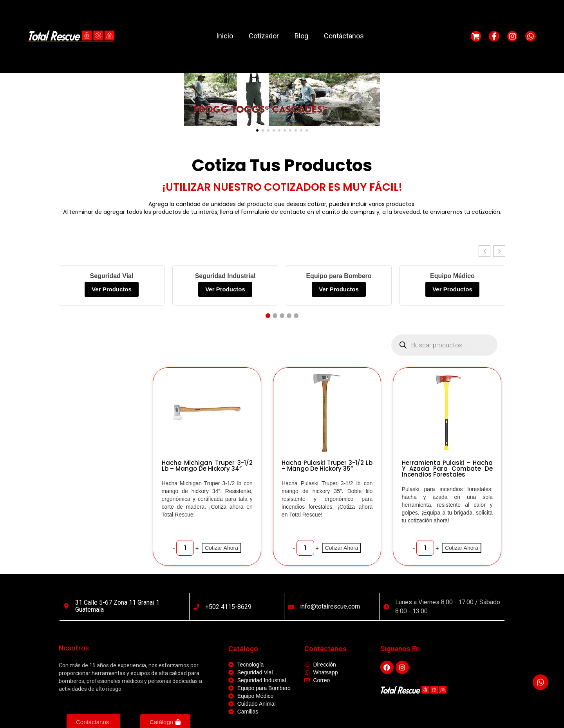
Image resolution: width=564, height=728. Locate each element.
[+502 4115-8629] (196, 607)
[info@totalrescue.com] (291, 607)
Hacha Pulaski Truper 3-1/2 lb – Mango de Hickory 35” (327, 466)
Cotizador (264, 36)
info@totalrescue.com (330, 606)
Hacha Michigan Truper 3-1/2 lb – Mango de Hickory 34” (207, 466)
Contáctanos (344, 36)
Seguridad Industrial (225, 276)
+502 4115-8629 (228, 607)
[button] (193, 99)
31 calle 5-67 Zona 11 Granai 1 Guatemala (117, 606)
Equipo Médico (452, 276)
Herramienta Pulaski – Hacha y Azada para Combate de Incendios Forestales (447, 469)
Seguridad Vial (112, 276)
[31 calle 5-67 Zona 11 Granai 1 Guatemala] (66, 606)
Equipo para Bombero (339, 276)
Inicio (225, 36)
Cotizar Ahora (221, 548)
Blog (301, 36)
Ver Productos (112, 289)
